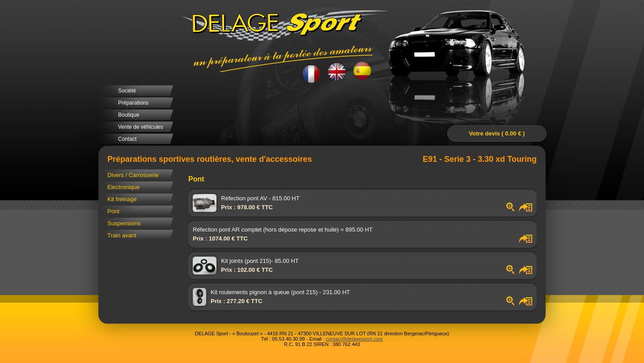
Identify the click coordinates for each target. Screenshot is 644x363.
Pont (113, 211)
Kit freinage (122, 199)
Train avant (122, 235)
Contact (127, 139)
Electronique (123, 187)
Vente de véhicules (141, 127)
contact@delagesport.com (354, 339)
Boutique (129, 115)
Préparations (133, 103)
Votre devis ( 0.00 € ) (497, 133)
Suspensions (124, 223)
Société (127, 91)
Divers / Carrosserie (133, 175)
